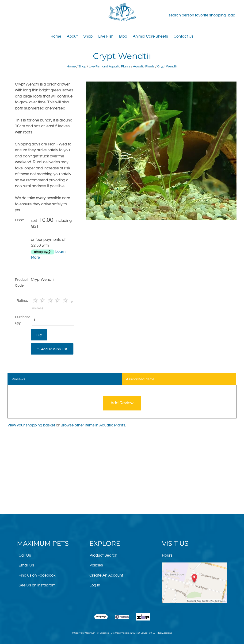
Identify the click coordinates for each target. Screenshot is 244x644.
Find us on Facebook (37, 575)
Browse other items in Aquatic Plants (93, 425)
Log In (95, 585)
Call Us (25, 555)
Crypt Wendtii (167, 66)
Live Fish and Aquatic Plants (110, 66)
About (72, 36)
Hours (167, 555)
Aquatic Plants (144, 66)
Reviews (18, 379)
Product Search (103, 555)
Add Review (122, 403)
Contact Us (184, 36)
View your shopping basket (31, 425)
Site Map (115, 633)
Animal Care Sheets (150, 36)
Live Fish (106, 36)
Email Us (26, 565)
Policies (96, 565)
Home (56, 36)
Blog (123, 36)
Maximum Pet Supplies (97, 633)
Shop (88, 36)
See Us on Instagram (37, 585)
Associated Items (140, 379)
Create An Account (106, 575)
